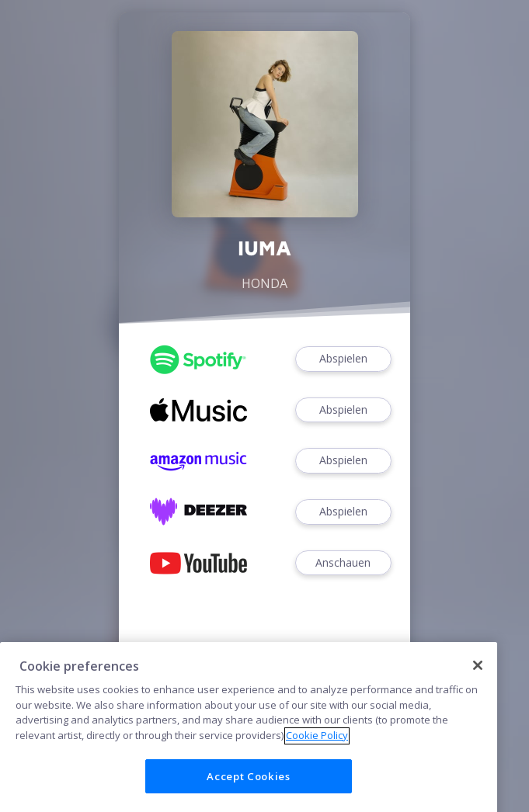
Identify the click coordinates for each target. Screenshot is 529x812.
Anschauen (343, 563)
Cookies (265, 672)
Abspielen (343, 359)
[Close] (478, 696)
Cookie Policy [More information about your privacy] (317, 766)
